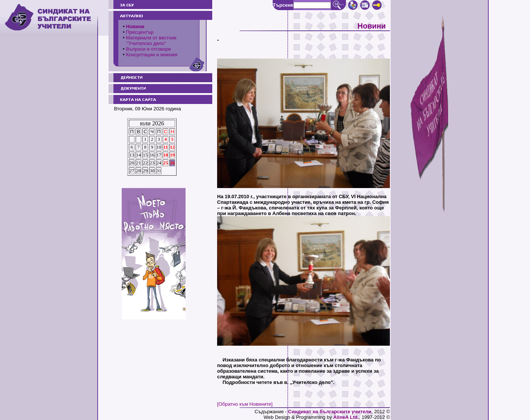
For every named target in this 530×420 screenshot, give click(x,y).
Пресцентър (140, 32)
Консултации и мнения (152, 55)
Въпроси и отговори (148, 49)
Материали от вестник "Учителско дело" (149, 41)
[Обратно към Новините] (245, 404)
